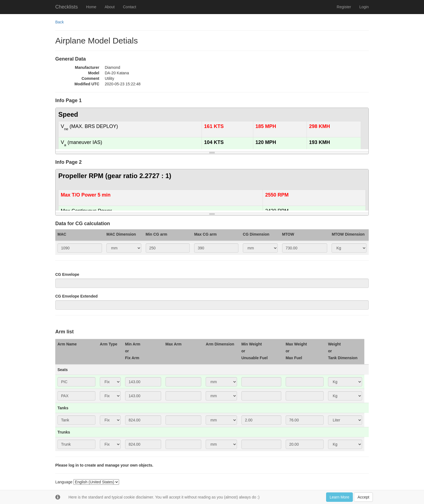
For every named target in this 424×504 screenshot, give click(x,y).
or (127, 351)
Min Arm (133, 344)
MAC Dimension (121, 234)
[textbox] (212, 129)
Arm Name (67, 344)
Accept (363, 497)
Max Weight (296, 344)
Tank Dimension (343, 358)
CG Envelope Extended (76, 296)
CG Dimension (256, 234)
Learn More (340, 497)
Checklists (67, 7)
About (110, 7)
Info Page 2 (68, 162)
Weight (334, 344)
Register (344, 7)
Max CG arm (205, 234)
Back (60, 22)
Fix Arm (132, 358)
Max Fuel (294, 358)
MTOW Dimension (348, 234)
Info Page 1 (68, 101)
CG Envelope (67, 274)
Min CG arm (157, 234)
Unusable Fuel (255, 358)
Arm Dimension (220, 344)
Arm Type (109, 344)
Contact (130, 7)
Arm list (64, 332)
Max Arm (174, 344)
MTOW (288, 234)
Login (364, 7)
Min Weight (252, 344)
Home (91, 7)
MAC (62, 234)
